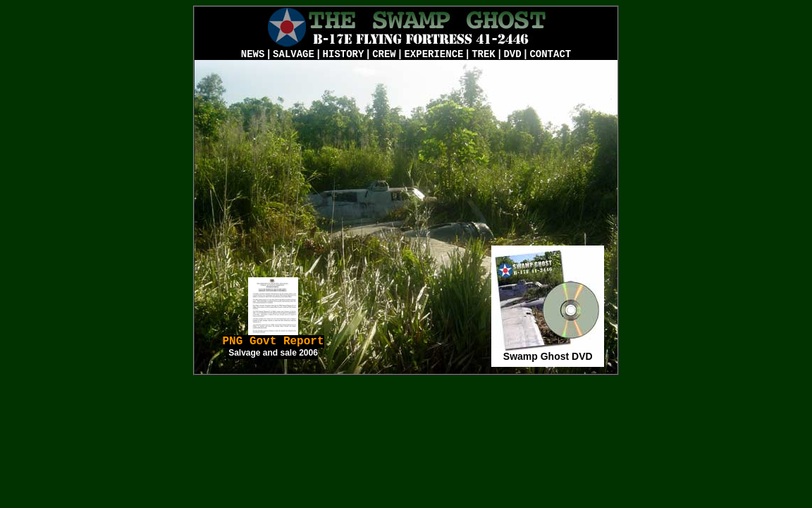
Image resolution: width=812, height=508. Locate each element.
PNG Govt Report (273, 346)
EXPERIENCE (433, 54)
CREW (384, 54)
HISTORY (344, 54)
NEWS (253, 54)
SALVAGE (294, 54)
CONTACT (550, 54)
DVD (512, 54)
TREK (484, 54)
